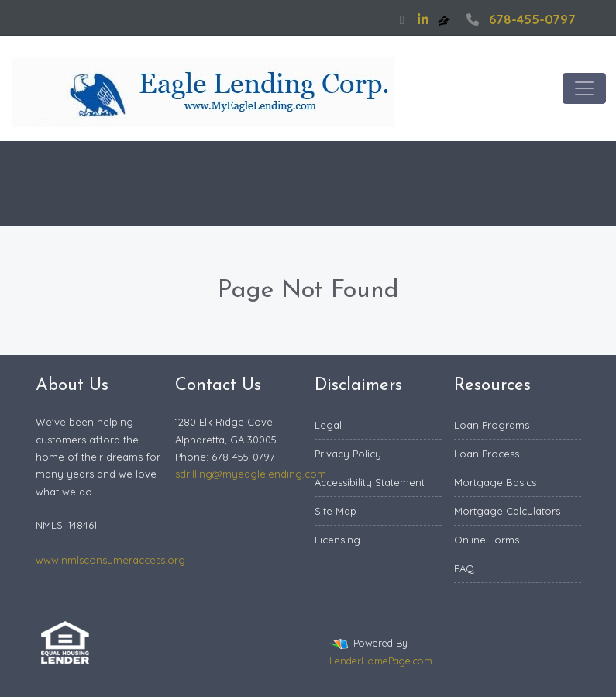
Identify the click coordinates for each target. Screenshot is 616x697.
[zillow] (446, 19)
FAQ (464, 568)
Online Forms (487, 540)
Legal (328, 425)
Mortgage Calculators (507, 511)
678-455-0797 (519, 19)
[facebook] (402, 19)
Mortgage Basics (495, 482)
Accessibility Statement (370, 482)
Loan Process (487, 454)
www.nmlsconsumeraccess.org (110, 560)
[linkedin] (423, 19)
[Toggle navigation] (584, 88)
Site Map (336, 511)
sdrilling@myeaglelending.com (251, 474)
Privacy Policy (348, 454)
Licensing (337, 540)
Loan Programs (492, 425)
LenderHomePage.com (381, 661)
